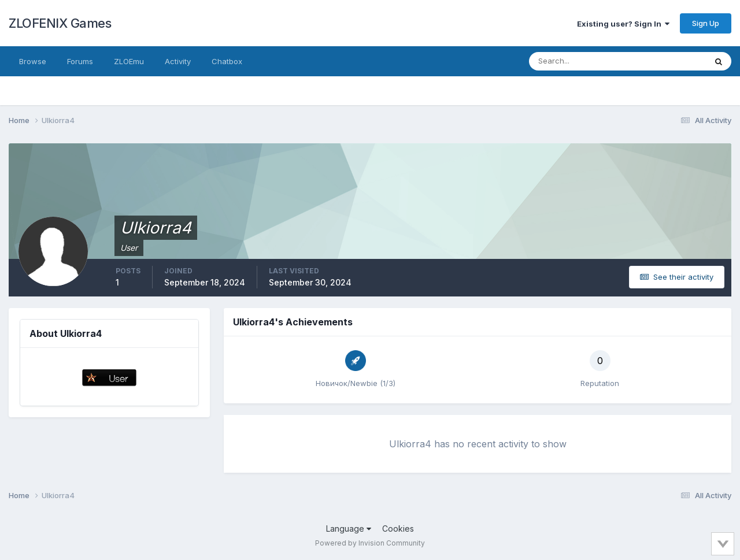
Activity (178, 61)
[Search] (580, 61)
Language (349, 529)
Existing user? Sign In (623, 24)
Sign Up (706, 23)
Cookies (398, 529)
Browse (33, 61)
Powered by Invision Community (370, 543)
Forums (80, 61)
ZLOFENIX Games (60, 23)
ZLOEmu (129, 61)
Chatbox (227, 61)
